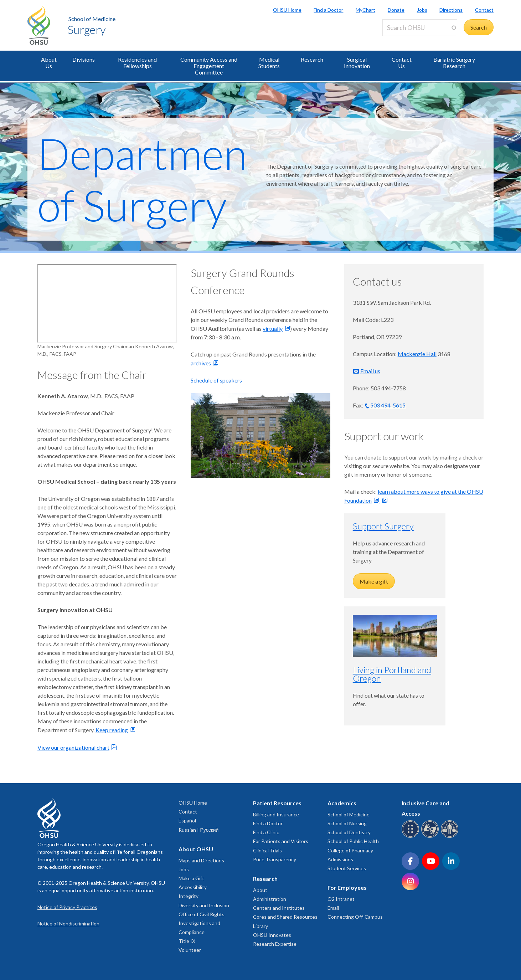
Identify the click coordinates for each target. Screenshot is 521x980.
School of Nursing (347, 823)
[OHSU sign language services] (431, 837)
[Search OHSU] (420, 28)
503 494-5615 (388, 405)
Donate (396, 10)
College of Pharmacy (350, 850)
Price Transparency (275, 859)
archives (201, 363)
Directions (451, 10)
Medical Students (269, 63)
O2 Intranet (341, 899)
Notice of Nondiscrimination (68, 923)
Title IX (187, 941)
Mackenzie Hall (417, 354)
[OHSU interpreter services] (451, 837)
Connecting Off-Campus (355, 917)
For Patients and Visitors (281, 841)
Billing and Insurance (276, 814)
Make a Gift (191, 878)
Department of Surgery (150, 179)
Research (312, 59)
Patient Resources (277, 803)
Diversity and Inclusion (204, 905)
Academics (342, 803)
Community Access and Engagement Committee (209, 66)
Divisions (84, 59)
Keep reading (112, 730)
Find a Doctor (328, 10)
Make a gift (374, 581)
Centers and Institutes (279, 908)
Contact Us (402, 63)
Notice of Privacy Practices (67, 907)
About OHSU (196, 849)
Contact (484, 10)
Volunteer (190, 950)
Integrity (189, 896)
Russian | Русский (198, 830)
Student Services (347, 868)
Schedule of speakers (216, 380)
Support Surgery (383, 526)
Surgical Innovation (357, 63)
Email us (370, 371)
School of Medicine (92, 19)
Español (187, 820)
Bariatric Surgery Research (454, 63)
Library (260, 926)
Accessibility (193, 887)
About (260, 890)
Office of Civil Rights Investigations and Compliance (202, 923)
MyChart (365, 10)
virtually (273, 329)
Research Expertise (275, 944)
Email (333, 908)
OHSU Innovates (272, 935)
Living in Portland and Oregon (392, 674)
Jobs (422, 10)
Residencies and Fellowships (137, 63)
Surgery (87, 29)
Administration (270, 899)
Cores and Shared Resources (285, 917)
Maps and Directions (201, 860)
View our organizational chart (73, 747)
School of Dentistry (349, 832)
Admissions (340, 859)
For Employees (347, 887)
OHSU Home (287, 10)
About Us (49, 63)
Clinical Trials (267, 850)
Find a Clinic (266, 832)
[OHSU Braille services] (411, 837)
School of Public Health (353, 841)
